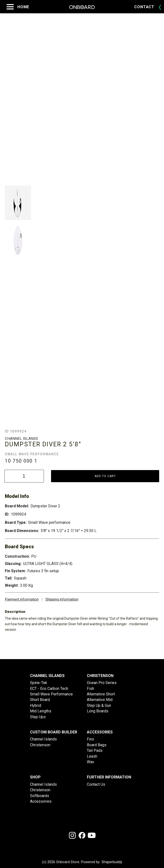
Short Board (40, 700)
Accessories (41, 801)
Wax (90, 762)
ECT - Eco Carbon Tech (49, 689)
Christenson (40, 745)
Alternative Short (101, 694)
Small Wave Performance (51, 694)
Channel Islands (43, 739)
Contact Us (96, 784)
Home (23, 7)
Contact (144, 7)
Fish (90, 689)
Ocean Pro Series (102, 683)
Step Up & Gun (99, 705)
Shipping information (62, 599)
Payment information (22, 599)
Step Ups (38, 717)
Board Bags (97, 745)
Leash (92, 756)
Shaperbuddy (112, 862)
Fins (90, 739)
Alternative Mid (100, 700)
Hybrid (36, 705)
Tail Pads (95, 750)
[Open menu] (10, 7)
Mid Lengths (41, 711)
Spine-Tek (39, 683)
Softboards (40, 796)
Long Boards (98, 711)
